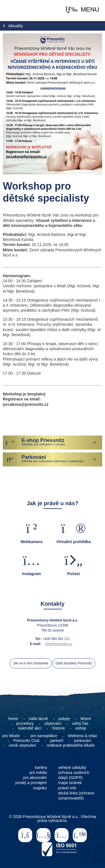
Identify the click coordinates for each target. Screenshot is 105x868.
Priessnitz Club (26, 741)
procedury (25, 723)
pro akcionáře (35, 778)
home (13, 719)
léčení (86, 719)
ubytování (53, 723)
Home (17, 11)
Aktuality (16, 26)
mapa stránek (70, 783)
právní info (67, 788)
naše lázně (38, 719)
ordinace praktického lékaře (71, 745)
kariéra (41, 767)
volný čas (80, 723)
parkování (82, 741)
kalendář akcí (30, 728)
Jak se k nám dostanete (31, 663)
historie (58, 728)
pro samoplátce (44, 736)
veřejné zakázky (72, 767)
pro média (38, 773)
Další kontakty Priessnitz (74, 663)
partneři (57, 741)
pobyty (64, 719)
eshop (81, 728)
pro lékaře (11, 736)
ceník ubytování (22, 745)
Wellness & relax (82, 736)
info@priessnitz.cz (59, 644)
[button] (82, 10)
